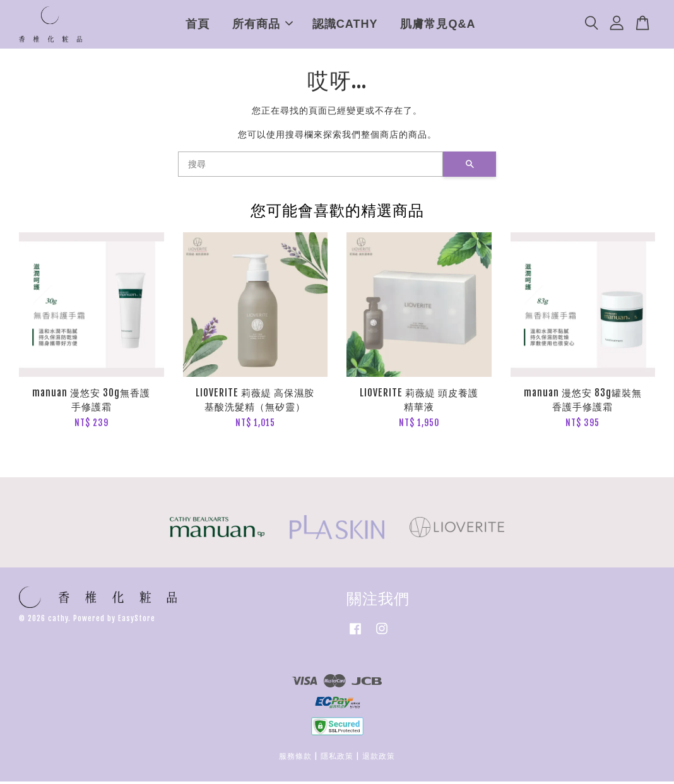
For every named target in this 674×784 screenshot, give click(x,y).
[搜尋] (310, 167)
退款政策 (379, 758)
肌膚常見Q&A (438, 25)
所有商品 (263, 25)
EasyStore (137, 621)
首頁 (198, 25)
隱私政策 (337, 758)
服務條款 (295, 758)
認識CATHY (345, 25)
